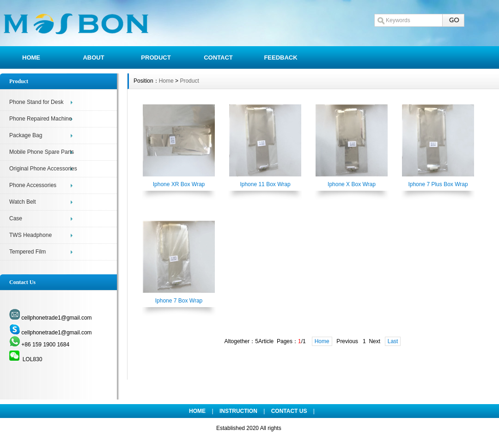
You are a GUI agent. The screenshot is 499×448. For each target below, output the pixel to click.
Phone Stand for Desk (36, 102)
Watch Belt (23, 202)
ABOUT (93, 58)
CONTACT (218, 58)
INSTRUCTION (238, 411)
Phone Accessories (33, 185)
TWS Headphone (30, 235)
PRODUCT (156, 58)
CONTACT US (289, 411)
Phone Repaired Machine (40, 119)
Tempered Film (27, 252)
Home (166, 81)
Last (393, 341)
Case (16, 218)
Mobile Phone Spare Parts (42, 152)
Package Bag (26, 135)
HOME (31, 58)
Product (189, 81)
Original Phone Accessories (43, 169)
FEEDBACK (280, 58)
